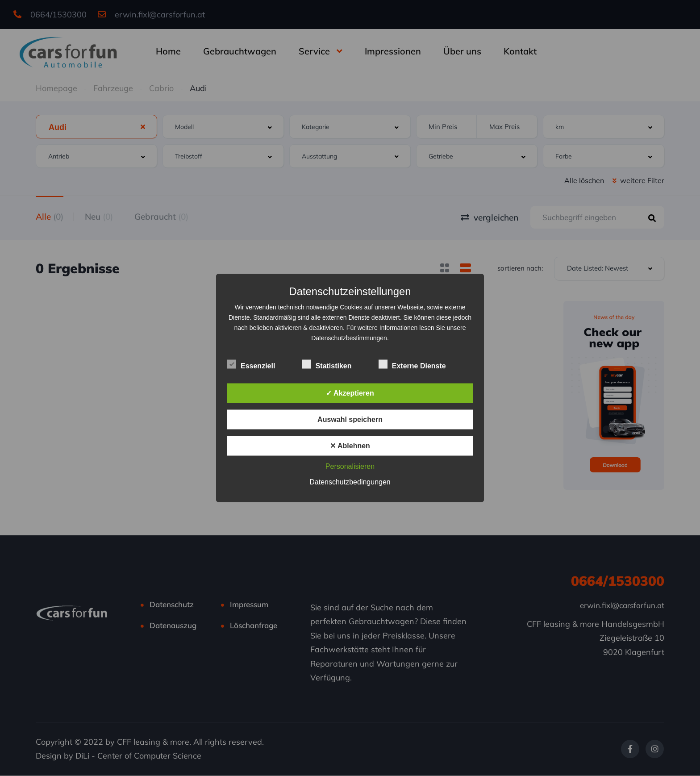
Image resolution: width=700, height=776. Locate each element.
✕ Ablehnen (350, 446)
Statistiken (327, 365)
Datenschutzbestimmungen (349, 338)
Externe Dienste (412, 365)
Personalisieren (350, 466)
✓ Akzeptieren (350, 393)
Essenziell (251, 365)
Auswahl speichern (350, 419)
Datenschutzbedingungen (350, 482)
